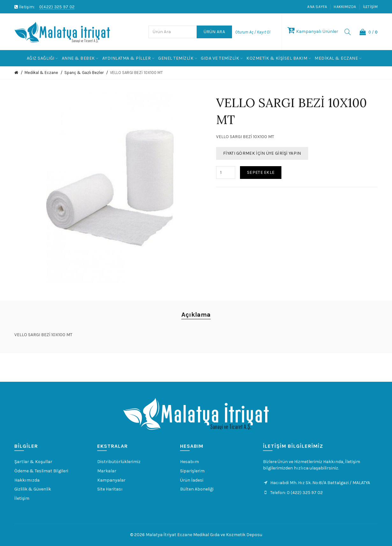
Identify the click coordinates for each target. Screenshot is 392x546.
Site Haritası (110, 489)
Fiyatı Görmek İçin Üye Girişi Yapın (262, 153)
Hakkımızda (345, 7)
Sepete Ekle (261, 172)
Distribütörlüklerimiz (119, 462)
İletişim (370, 7)
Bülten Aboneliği (197, 489)
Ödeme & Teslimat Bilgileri (41, 471)
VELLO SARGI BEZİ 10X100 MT (136, 73)
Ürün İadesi (192, 480)
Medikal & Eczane (41, 73)
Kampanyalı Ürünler (313, 31)
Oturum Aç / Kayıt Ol (253, 32)
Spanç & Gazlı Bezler (84, 73)
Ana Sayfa (317, 7)
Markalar (107, 471)
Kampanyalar (111, 480)
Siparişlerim (192, 471)
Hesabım (189, 462)
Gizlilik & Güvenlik (33, 489)
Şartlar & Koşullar (33, 462)
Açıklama (196, 315)
